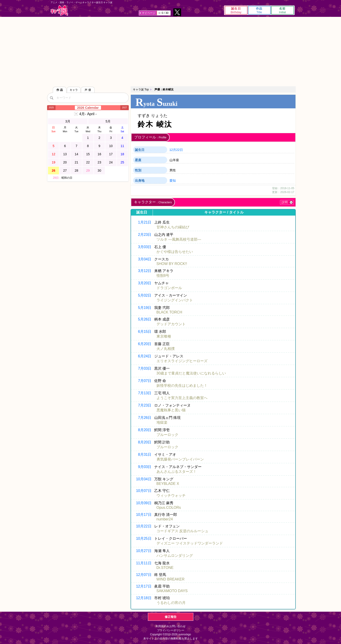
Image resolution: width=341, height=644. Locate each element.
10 (111, 146)
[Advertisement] (171, 51)
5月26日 (145, 319)
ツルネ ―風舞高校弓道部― (179, 239)
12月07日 (144, 575)
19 (53, 162)
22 (88, 162)
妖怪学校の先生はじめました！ (182, 386)
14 (76, 154)
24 (111, 162)
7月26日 (145, 418)
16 (99, 154)
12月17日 (144, 586)
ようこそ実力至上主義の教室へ (182, 398)
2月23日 (145, 235)
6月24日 (145, 356)
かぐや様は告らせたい (175, 252)
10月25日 (144, 538)
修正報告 (171, 617)
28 (76, 171)
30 (99, 171)
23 (99, 162)
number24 (165, 519)
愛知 (173, 181)
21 (76, 162)
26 (53, 171)
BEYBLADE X (168, 484)
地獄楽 (162, 422)
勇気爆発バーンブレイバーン (180, 459)
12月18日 (144, 598)
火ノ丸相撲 (166, 349)
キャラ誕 (59, 10)
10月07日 (144, 491)
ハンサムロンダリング (175, 556)
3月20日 (145, 283)
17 (111, 154)
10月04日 (144, 479)
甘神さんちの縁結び (173, 227)
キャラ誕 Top (141, 89)
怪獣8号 (163, 276)
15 (88, 154)
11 (122, 146)
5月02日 (145, 295)
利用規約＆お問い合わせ (171, 626)
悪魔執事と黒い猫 (171, 410)
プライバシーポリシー (171, 630)
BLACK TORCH (169, 312)
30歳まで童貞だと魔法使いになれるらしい (191, 373)
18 (122, 154)
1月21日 (145, 222)
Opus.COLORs (169, 508)
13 (65, 154)
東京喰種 (164, 336)
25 (122, 162)
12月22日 (176, 150)
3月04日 (145, 259)
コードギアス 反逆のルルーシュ (182, 531)
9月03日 (145, 467)
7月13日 (145, 393)
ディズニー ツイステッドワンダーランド (190, 543)
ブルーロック (167, 435)
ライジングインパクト (175, 300)
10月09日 (144, 503)
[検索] (52, 98)
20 (65, 162)
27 (65, 171)
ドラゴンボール (169, 288)
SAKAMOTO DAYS (172, 591)
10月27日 (144, 551)
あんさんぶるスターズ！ (177, 472)
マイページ (149, 13)
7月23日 (145, 405)
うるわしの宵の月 (171, 603)
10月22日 (144, 526)
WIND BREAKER (171, 579)
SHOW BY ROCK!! (172, 264)
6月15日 (145, 332)
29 (88, 171)
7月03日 (145, 368)
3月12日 (145, 271)
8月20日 (145, 430)
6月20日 (145, 344)
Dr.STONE (165, 568)
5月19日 (145, 308)
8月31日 (145, 454)
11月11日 (144, 563)
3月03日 (145, 247)
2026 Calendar (88, 108)
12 (53, 154)
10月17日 (144, 515)
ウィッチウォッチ (171, 495)
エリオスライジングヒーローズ (182, 361)
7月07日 (145, 381)
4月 (88, 114)
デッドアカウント (171, 324)
